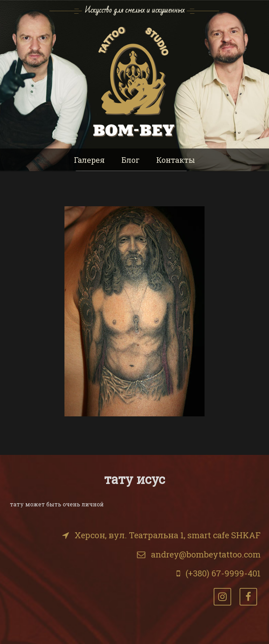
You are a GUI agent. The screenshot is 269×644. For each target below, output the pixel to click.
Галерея (89, 160)
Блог (131, 160)
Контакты (176, 160)
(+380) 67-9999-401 (223, 573)
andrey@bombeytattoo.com (206, 554)
